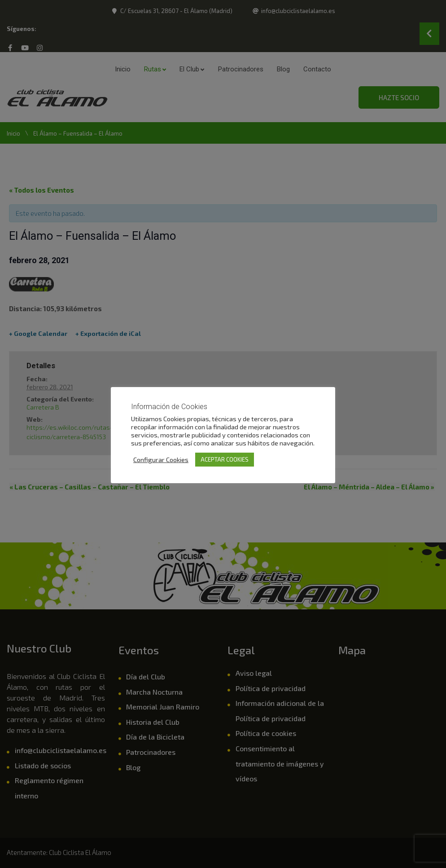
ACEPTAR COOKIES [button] (225, 459)
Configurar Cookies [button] (161, 459)
